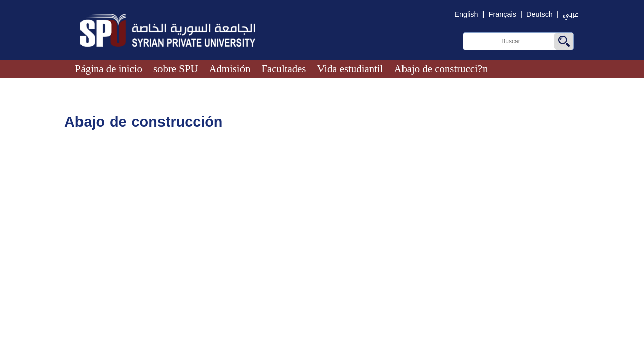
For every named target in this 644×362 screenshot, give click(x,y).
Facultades (284, 69)
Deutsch (540, 14)
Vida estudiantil (350, 69)
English (466, 14)
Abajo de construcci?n (441, 69)
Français (502, 14)
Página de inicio (109, 69)
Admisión (229, 69)
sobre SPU (176, 69)
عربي (571, 14)
